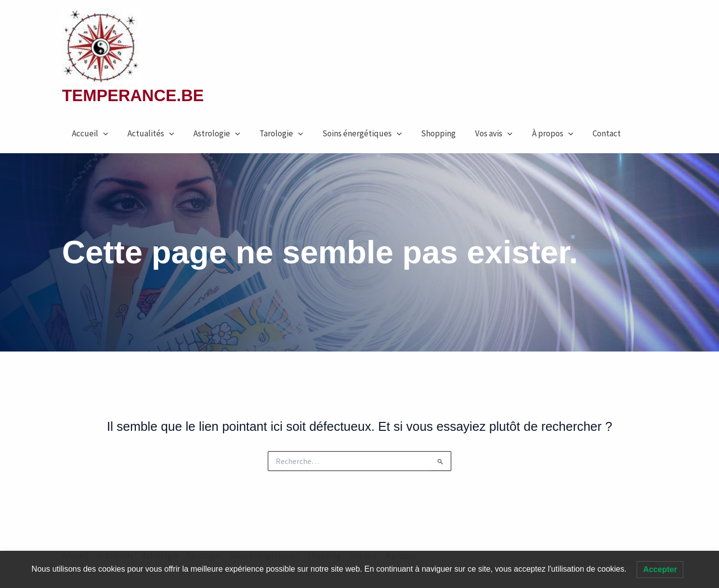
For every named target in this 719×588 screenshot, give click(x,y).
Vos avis (478, 133)
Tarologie (273, 133)
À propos (534, 133)
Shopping (425, 133)
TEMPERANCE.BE (133, 95)
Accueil (89, 133)
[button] (102, 133)
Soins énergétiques (351, 133)
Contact (585, 133)
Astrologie (210, 133)
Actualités (147, 133)
